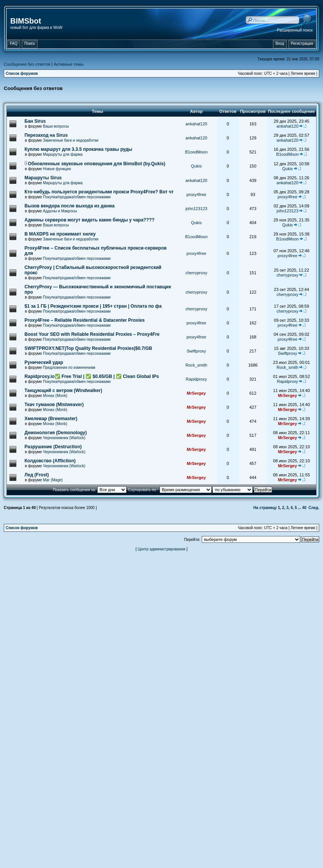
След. (314, 508)
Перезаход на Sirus (46, 135)
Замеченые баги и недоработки (71, 140)
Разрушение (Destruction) (53, 447)
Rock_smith (196, 365)
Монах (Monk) (55, 396)
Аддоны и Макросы (60, 211)
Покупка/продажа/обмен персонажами (77, 197)
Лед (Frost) (37, 475)
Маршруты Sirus (43, 178)
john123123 (196, 209)
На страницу (265, 508)
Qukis (196, 166)
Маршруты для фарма (63, 154)
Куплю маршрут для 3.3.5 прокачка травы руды (79, 149)
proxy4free (196, 194)
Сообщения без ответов (27, 64)
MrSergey (196, 393)
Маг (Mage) (53, 480)
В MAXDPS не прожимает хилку (60, 234)
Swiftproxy (196, 351)
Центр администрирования (161, 549)
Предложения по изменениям (69, 368)
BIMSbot (26, 21)
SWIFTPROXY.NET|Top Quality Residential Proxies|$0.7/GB (89, 348)
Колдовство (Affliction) (50, 461)
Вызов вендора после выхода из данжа (70, 206)
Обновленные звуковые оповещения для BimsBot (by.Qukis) (97, 164)
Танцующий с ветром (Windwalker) (63, 391)
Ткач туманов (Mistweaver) (54, 405)
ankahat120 (196, 124)
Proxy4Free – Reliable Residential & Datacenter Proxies (85, 320)
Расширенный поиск (295, 30)
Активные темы (69, 64)
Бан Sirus (35, 121)
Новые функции (57, 169)
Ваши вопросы (56, 126)
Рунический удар (44, 362)
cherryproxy (196, 273)
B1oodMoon (196, 152)
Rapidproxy (196, 379)
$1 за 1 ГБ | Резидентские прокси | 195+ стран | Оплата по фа (93, 306)
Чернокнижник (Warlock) (64, 438)
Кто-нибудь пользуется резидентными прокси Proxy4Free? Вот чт (99, 192)
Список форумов (22, 74)
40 (304, 508)
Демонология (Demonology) (56, 433)
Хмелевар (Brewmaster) (51, 419)
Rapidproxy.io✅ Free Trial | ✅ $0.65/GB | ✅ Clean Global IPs (92, 376)
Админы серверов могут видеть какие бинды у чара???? (90, 220)
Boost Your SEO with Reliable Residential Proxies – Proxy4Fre (92, 334)
